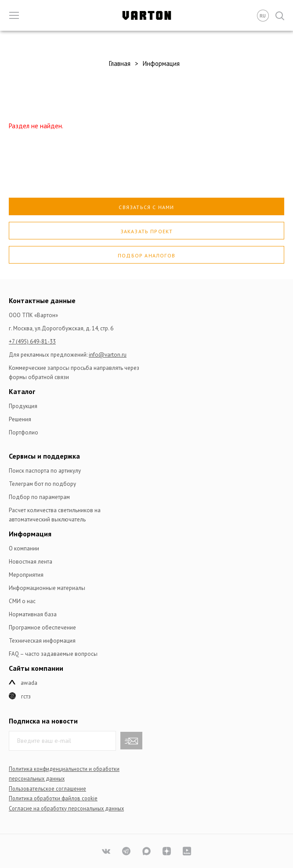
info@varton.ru (108, 355)
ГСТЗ (26, 696)
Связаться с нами (146, 207)
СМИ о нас (22, 601)
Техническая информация (42, 641)
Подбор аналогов (146, 255)
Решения (20, 419)
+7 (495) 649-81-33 (32, 342)
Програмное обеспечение (42, 627)
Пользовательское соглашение (47, 788)
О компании (24, 548)
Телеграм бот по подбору (42, 484)
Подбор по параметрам (39, 497)
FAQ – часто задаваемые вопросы (53, 654)
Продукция (23, 406)
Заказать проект (147, 231)
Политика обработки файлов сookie (53, 798)
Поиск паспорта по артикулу (45, 471)
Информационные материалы (47, 588)
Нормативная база (33, 614)
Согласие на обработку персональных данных (66, 808)
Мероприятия (26, 575)
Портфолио (24, 432)
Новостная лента (31, 562)
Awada (29, 683)
